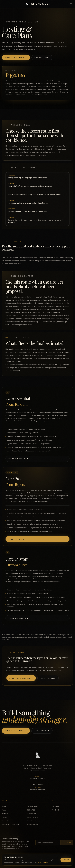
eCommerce (31, 815)
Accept (66, 860)
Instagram (56, 808)
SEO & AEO (31, 811)
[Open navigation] (71, 4)
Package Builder (33, 826)
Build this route (16, 540)
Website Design (32, 808)
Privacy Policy (42, 862)
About (4, 811)
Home (4, 808)
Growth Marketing (33, 822)
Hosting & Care (32, 819)
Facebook (55, 811)
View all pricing (42, 58)
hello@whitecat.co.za (37, 779)
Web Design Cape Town (11, 826)
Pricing (4, 819)
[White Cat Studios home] (37, 4)
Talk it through (48, 678)
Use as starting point (19, 460)
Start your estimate (14, 58)
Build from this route (20, 678)
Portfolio (5, 815)
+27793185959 (38, 785)
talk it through (43, 366)
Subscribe (67, 844)
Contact (5, 822)
